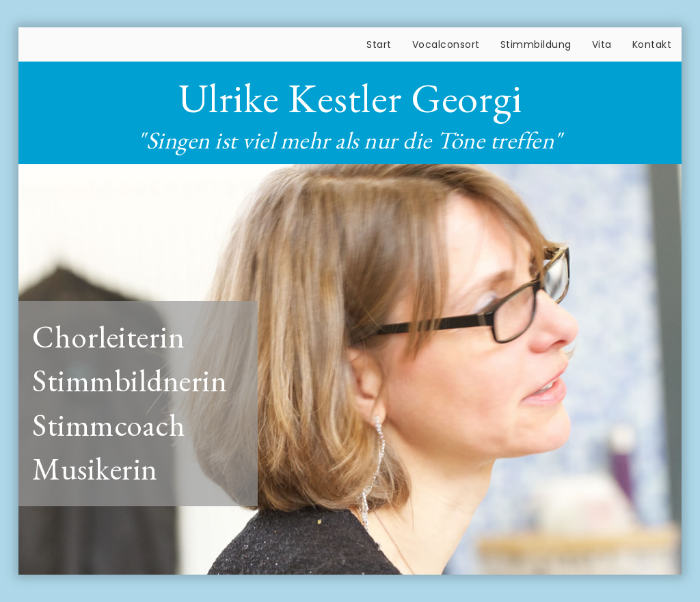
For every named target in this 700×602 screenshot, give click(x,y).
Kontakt (652, 44)
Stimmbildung (536, 44)
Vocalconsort (446, 44)
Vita (602, 44)
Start (379, 44)
